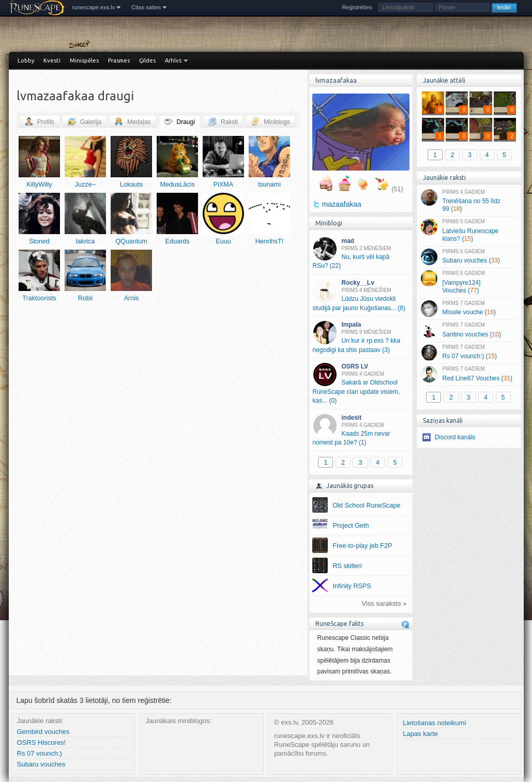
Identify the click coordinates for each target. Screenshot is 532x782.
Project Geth (351, 526)
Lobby (26, 60)
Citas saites (146, 7)
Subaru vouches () (469, 257)
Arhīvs (173, 60)
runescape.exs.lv (94, 7)
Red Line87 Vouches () (469, 374)
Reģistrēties (357, 7)
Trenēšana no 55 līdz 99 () (469, 201)
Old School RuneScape (367, 505)
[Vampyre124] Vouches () (469, 282)
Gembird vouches (43, 732)
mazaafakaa (342, 204)
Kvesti (52, 60)
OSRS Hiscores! (42, 742)
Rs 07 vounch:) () (469, 352)
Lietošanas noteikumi (434, 723)
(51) (397, 189)
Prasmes (119, 60)
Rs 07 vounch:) (40, 753)
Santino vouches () (469, 330)
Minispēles (84, 60)
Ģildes (147, 60)
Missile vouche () (469, 309)
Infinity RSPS (352, 586)
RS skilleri (347, 566)
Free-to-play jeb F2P (363, 546)
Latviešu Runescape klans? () (469, 231)
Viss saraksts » (384, 603)
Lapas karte (420, 734)
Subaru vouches (41, 764)
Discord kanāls (455, 437)
